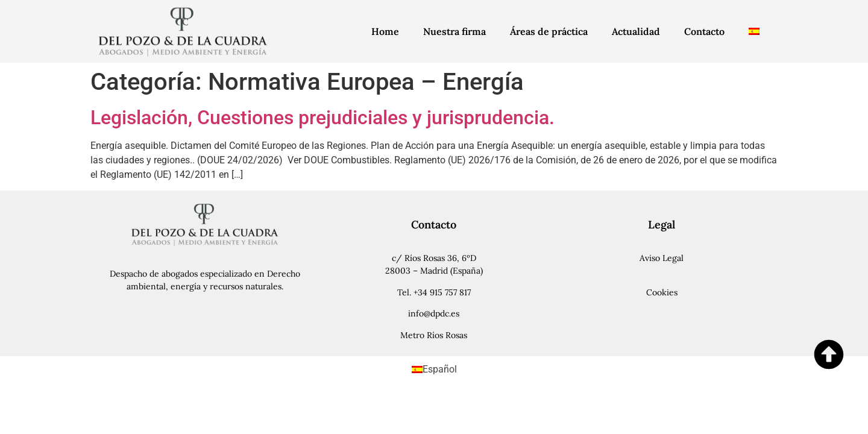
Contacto (704, 31)
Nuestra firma (454, 31)
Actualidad (636, 31)
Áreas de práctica (549, 31)
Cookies (662, 292)
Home (385, 31)
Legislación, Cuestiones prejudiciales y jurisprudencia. (322, 118)
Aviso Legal (662, 258)
